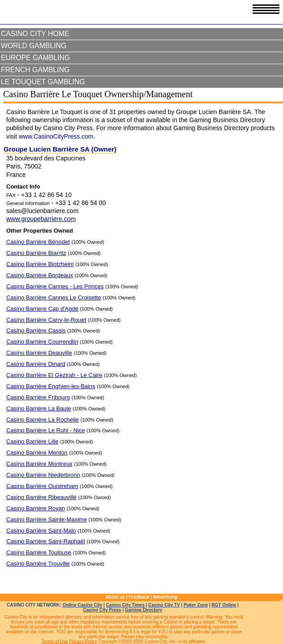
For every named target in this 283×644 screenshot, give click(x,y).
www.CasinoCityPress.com (56, 136)
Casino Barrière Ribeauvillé (42, 497)
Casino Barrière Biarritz (36, 253)
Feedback (139, 597)
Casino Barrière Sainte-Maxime (47, 519)
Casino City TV (164, 605)
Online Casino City (82, 605)
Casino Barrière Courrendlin (42, 342)
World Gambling (34, 46)
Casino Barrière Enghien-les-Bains (51, 386)
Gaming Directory (144, 610)
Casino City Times (125, 605)
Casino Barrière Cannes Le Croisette (54, 297)
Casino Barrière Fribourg (38, 397)
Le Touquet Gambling (43, 82)
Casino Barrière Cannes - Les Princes (55, 286)
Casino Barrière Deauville (39, 353)
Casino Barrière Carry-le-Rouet (46, 320)
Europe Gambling (35, 58)
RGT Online (224, 605)
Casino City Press (102, 610)
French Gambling (35, 70)
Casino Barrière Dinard (36, 364)
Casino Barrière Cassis (36, 330)
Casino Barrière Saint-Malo (41, 531)
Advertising (165, 597)
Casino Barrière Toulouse (39, 552)
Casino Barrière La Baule (39, 408)
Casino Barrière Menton (37, 453)
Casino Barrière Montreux (39, 464)
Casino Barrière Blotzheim (40, 264)
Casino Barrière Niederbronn (43, 475)
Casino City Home (35, 34)
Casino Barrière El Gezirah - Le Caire (54, 375)
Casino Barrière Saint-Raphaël (46, 541)
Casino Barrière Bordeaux (40, 275)
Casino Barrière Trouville (38, 564)
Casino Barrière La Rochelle (43, 420)
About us (115, 597)
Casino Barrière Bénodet (38, 242)
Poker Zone (196, 605)
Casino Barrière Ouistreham (42, 486)
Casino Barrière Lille (32, 441)
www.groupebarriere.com (41, 219)
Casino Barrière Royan (36, 508)
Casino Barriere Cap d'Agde (42, 309)
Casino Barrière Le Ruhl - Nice (46, 430)
